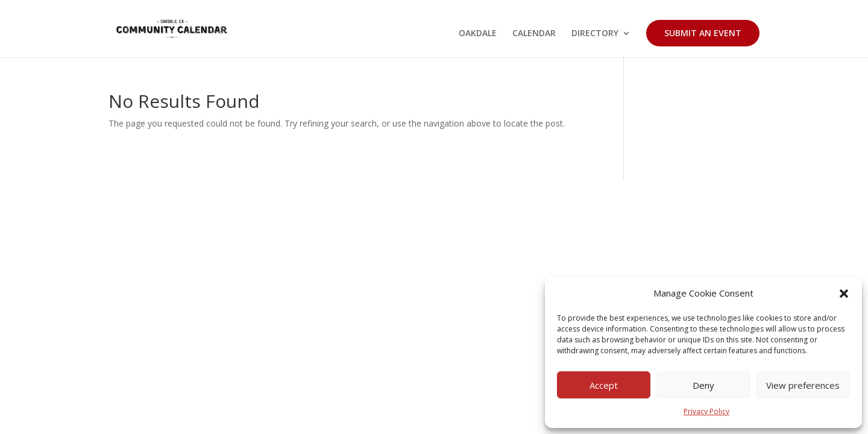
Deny (703, 385)
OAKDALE (478, 34)
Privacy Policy (706, 411)
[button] (844, 294)
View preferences (803, 385)
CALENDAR (534, 34)
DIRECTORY (595, 34)
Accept (604, 385)
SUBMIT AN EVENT (703, 33)
